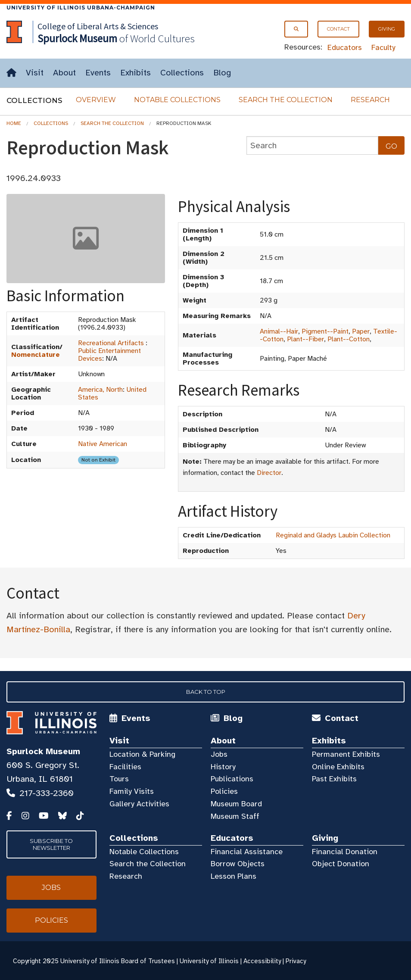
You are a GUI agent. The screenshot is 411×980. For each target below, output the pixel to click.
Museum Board (236, 804)
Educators (345, 47)
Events (98, 73)
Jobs (219, 754)
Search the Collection (286, 100)
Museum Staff (235, 816)
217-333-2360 (47, 793)
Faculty (383, 47)
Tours (119, 779)
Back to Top (206, 692)
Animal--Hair (279, 331)
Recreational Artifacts (111, 343)
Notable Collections (177, 100)
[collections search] (312, 145)
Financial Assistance (247, 852)
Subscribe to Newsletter (51, 844)
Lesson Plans (234, 876)
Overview (96, 100)
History (223, 767)
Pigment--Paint (325, 331)
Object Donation (341, 864)
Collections (182, 73)
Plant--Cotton (349, 339)
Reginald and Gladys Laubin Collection (333, 535)
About (64, 73)
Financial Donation (345, 852)
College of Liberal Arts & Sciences (98, 26)
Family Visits (132, 791)
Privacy (296, 961)
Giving (387, 29)
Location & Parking (142, 754)
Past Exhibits (334, 779)
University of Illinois (209, 961)
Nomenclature (36, 355)
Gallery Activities (139, 804)
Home (14, 123)
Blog (222, 73)
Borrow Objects (238, 864)
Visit (35, 73)
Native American (103, 444)
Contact (338, 29)
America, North (100, 390)
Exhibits (135, 73)
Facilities (125, 767)
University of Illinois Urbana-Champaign (81, 8)
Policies (224, 791)
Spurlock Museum (43, 751)
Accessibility (262, 961)
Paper (361, 331)
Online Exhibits (338, 767)
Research (370, 100)
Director (269, 473)
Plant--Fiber (305, 339)
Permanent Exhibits (346, 754)
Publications (232, 779)
